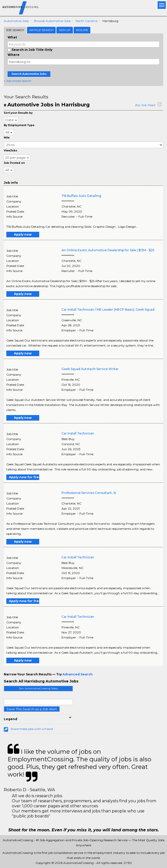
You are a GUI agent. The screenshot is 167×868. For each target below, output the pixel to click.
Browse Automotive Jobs (52, 21)
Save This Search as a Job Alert (32, 709)
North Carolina (87, 21)
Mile (7, 138)
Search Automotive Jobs (29, 74)
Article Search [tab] (41, 30)
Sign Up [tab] (65, 30)
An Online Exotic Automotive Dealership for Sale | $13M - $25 (108, 250)
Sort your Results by (18, 113)
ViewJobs (11, 151)
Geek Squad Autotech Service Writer (90, 369)
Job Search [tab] (15, 30)
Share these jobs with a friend (32, 729)
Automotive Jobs (16, 21)
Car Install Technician (78, 433)
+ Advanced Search (18, 81)
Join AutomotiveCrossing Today (38, 688)
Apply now (23, 234)
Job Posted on (14, 163)
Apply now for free (24, 477)
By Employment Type (19, 125)
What (12, 37)
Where (14, 55)
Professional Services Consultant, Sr (89, 493)
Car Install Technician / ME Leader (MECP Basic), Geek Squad (108, 310)
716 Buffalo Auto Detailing (81, 196)
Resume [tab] (82, 30)
